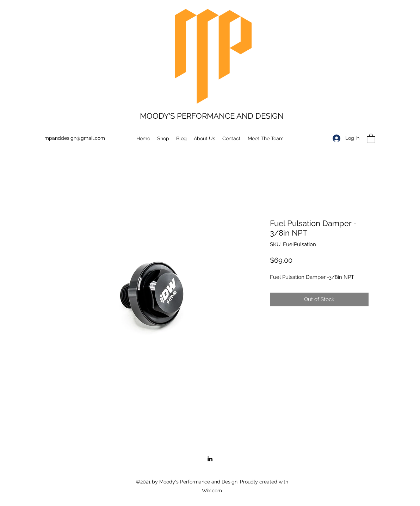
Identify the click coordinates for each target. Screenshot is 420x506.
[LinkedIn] (210, 459)
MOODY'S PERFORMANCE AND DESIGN (212, 116)
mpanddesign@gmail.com (75, 138)
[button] (371, 138)
